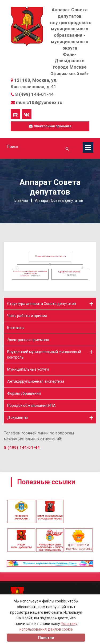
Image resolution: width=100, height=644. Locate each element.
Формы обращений (24, 393)
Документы (17, 418)
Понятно (46, 638)
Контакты (16, 328)
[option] (50, 500)
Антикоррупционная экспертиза (36, 381)
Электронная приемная (50, 126)
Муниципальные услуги (28, 369)
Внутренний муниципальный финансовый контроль (44, 355)
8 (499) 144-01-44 (34, 94)
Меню (88, 147)
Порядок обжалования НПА (31, 405)
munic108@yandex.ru (39, 102)
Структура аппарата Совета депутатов (42, 304)
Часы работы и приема (27, 316)
